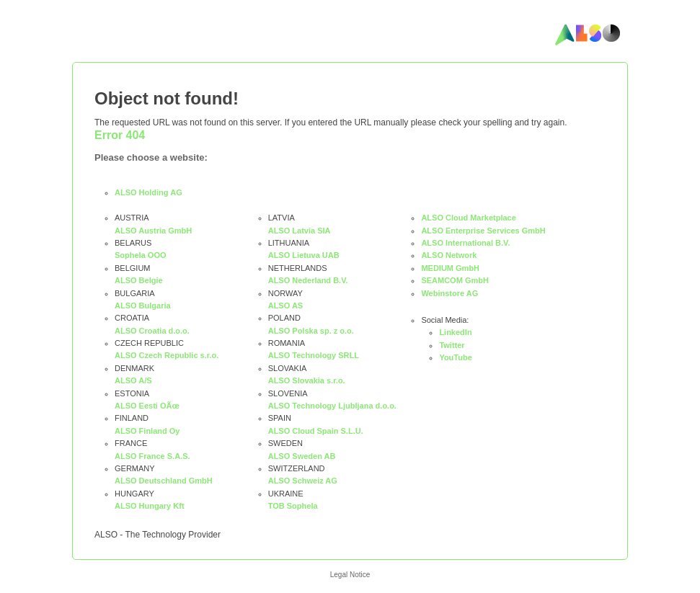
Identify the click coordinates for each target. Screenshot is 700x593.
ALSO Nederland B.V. (308, 280)
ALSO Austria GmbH (153, 231)
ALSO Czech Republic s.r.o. (167, 355)
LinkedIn (455, 332)
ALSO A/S (133, 380)
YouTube (455, 357)
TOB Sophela (293, 506)
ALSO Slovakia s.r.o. (307, 380)
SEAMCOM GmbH (455, 280)
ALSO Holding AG (149, 192)
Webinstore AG (449, 293)
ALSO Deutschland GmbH (164, 481)
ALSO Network (449, 255)
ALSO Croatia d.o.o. (152, 331)
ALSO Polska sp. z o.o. (311, 331)
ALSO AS (286, 306)
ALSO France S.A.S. (152, 456)
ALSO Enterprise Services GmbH (483, 231)
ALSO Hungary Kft (150, 506)
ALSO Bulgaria (143, 306)
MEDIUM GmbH (450, 268)
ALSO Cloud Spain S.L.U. (316, 431)
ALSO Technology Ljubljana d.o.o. (332, 406)
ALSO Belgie (139, 280)
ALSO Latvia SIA (300, 231)
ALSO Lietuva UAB (304, 255)
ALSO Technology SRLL (314, 355)
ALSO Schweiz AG (303, 481)
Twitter (452, 345)
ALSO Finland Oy (147, 431)
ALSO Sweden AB (302, 456)
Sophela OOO (141, 255)
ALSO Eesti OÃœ (147, 406)
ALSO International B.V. (465, 243)
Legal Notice (350, 575)
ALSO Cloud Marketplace (468, 218)
